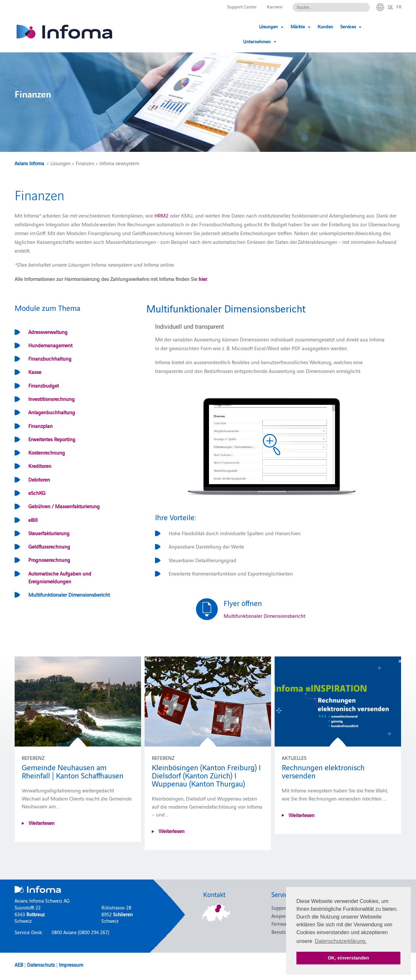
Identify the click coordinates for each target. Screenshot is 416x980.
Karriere (272, 7)
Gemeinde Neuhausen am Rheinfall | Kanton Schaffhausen (73, 771)
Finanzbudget (44, 385)
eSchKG (37, 493)
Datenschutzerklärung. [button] (341, 941)
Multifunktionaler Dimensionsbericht (69, 594)
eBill (33, 520)
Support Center (237, 7)
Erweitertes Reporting (52, 439)
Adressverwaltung (48, 332)
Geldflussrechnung (49, 546)
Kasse (35, 372)
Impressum (71, 964)
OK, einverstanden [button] (348, 958)
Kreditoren (40, 466)
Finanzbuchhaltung (50, 358)
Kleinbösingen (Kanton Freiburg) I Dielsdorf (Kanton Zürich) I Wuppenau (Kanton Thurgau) (206, 775)
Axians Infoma (29, 163)
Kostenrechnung (47, 452)
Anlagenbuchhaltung (52, 412)
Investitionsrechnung (52, 399)
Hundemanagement (50, 345)
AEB (19, 964)
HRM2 (162, 215)
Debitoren (39, 479)
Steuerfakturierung (49, 533)
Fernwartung (284, 924)
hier (202, 279)
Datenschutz (41, 964)
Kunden (315, 27)
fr (399, 7)
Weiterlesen (41, 823)
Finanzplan (40, 426)
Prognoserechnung (49, 560)
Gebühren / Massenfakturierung (64, 506)
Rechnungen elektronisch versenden (323, 771)
